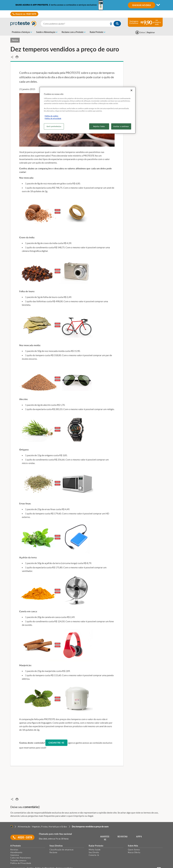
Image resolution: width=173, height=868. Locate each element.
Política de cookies (51, 116)
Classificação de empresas (62, 841)
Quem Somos (134, 841)
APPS (139, 828)
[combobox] (81, 24)
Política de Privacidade (21, 855)
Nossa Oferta (134, 844)
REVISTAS (123, 828)
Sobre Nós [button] (133, 837)
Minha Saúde (95, 841)
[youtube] (15, 865)
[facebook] (12, 865)
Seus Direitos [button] (56, 837)
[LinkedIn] (19, 865)
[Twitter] (23, 865)
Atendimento (16, 844)
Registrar (151, 32)
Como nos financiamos (21, 849)
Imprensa (15, 846)
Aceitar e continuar (121, 126)
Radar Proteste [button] (96, 837)
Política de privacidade (53, 118)
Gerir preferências (54, 126)
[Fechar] (131, 90)
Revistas (14, 841)
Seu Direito (94, 844)
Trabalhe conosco (18, 852)
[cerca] (71, 24)
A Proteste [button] (16, 837)
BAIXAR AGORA (142, 5)
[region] (88, 110)
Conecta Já (94, 846)
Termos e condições (64, 860)
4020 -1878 (23, 829)
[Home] (12, 818)
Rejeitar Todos (99, 126)
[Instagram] (27, 865)
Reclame (53, 844)
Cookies (30, 860)
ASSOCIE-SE (106, 830)
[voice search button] (110, 24)
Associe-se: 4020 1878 (24, 14)
